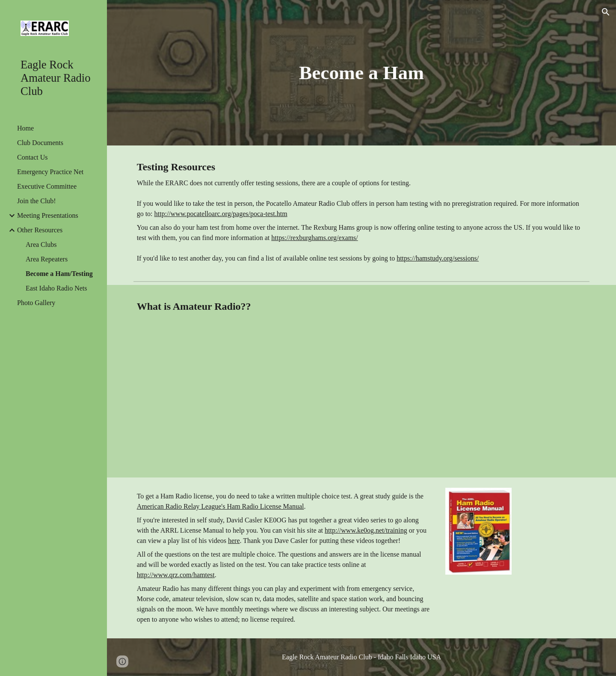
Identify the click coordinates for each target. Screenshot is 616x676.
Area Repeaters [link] (47, 259)
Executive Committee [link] (47, 186)
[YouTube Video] (245, 403)
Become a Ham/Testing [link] (59, 274)
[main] (362, 73)
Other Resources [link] (40, 230)
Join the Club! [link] (37, 201)
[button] (606, 12)
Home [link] (25, 128)
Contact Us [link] (33, 157)
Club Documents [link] (40, 143)
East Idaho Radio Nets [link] (56, 288)
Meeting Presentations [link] (48, 215)
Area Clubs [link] (41, 245)
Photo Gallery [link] (36, 303)
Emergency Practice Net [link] (50, 172)
